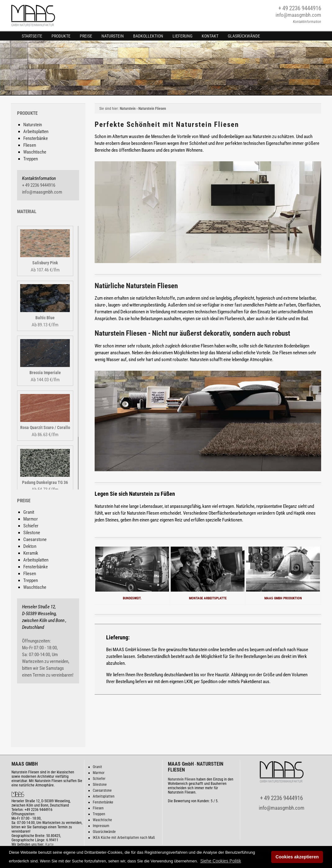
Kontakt (210, 36)
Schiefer (31, 526)
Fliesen (30, 145)
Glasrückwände (244, 36)
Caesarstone (35, 539)
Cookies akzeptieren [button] (297, 857)
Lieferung (182, 36)
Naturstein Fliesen (152, 109)
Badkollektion (148, 36)
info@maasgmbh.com (298, 15)
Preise (86, 36)
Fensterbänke (36, 138)
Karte (49, 844)
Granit (29, 512)
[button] (221, 861)
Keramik (31, 553)
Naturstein (113, 36)
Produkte (61, 36)
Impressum (101, 826)
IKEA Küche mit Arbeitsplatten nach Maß (124, 838)
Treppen (31, 159)
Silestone (32, 533)
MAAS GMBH (25, 764)
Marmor (31, 519)
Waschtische (35, 152)
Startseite (32, 36)
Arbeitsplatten (36, 132)
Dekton (30, 546)
